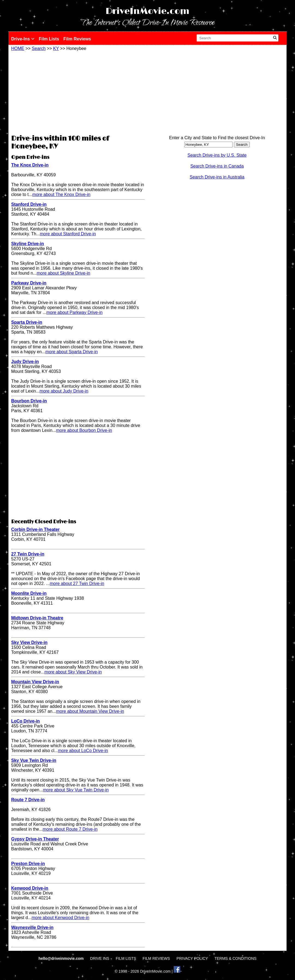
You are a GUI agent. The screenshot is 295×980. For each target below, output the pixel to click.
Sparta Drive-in (27, 322)
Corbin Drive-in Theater (35, 529)
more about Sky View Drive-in (73, 672)
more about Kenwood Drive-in (61, 918)
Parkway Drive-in (29, 283)
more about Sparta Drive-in (71, 352)
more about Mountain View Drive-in (90, 711)
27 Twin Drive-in (28, 554)
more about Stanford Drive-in (68, 234)
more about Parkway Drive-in (74, 312)
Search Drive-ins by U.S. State (217, 155)
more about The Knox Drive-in (61, 194)
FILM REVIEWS (156, 958)
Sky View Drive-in (29, 642)
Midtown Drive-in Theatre (37, 618)
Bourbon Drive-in (29, 401)
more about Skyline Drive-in (63, 273)
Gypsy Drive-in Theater (35, 839)
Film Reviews (77, 39)
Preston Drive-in (28, 864)
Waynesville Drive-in (32, 927)
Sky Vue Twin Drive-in (34, 760)
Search (39, 48)
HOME (18, 48)
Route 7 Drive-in (28, 800)
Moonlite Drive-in (29, 593)
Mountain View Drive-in (35, 682)
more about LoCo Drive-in (83, 751)
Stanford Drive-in (29, 204)
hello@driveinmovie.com (61, 958)
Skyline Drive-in (28, 244)
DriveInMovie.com (147, 11)
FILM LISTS (126, 958)
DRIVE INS (100, 958)
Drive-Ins (23, 39)
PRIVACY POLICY (192, 958)
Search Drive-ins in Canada (217, 166)
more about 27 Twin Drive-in (77, 583)
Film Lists (49, 39)
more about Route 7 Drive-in (70, 829)
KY (56, 48)
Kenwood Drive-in (30, 888)
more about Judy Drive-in (64, 391)
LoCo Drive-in (25, 721)
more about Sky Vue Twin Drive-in (76, 790)
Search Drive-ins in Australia (217, 177)
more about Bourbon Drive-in (84, 430)
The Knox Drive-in (30, 165)
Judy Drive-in (25, 362)
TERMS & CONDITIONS (236, 958)
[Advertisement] (78, 92)
